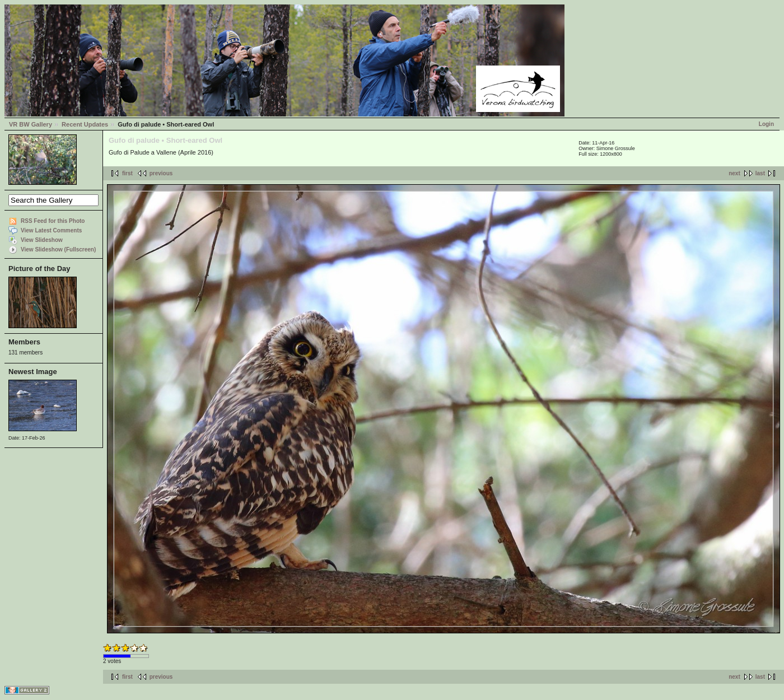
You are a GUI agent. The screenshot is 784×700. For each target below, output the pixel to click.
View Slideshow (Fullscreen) (58, 249)
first (127, 173)
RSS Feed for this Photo (53, 221)
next (734, 173)
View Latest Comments (51, 230)
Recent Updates (85, 124)
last (760, 173)
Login (766, 124)
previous (161, 173)
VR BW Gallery (31, 124)
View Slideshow (42, 240)
